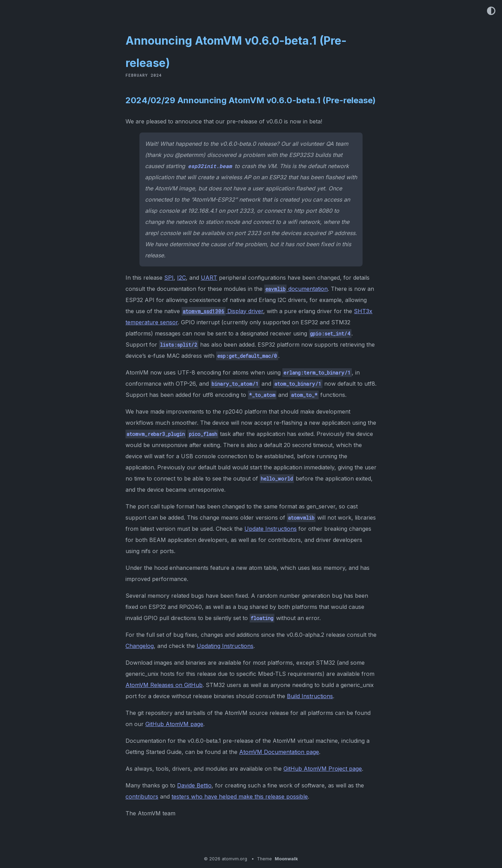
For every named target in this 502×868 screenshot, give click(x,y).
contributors (142, 797)
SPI (169, 278)
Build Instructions (310, 696)
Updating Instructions (225, 646)
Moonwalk (286, 859)
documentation (296, 289)
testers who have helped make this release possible (240, 797)
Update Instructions (271, 529)
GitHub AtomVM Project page (323, 769)
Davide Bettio (194, 785)
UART (209, 278)
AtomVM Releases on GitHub (164, 685)
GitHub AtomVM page (174, 724)
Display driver (222, 311)
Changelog (140, 646)
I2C (181, 278)
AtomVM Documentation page (279, 752)
